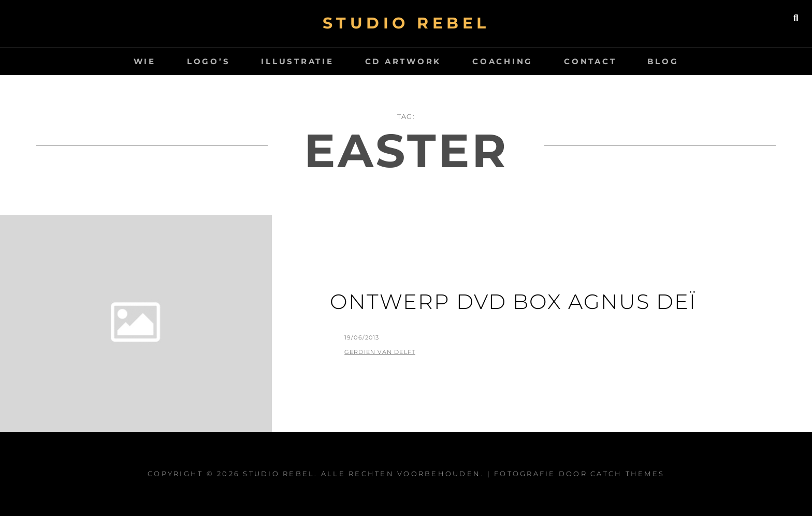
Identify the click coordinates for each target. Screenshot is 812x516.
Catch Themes (627, 474)
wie (145, 61)
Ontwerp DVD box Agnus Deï (513, 301)
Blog (663, 61)
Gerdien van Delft (380, 352)
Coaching (503, 61)
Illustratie (297, 61)
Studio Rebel (406, 23)
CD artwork (403, 61)
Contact (590, 61)
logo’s (209, 61)
